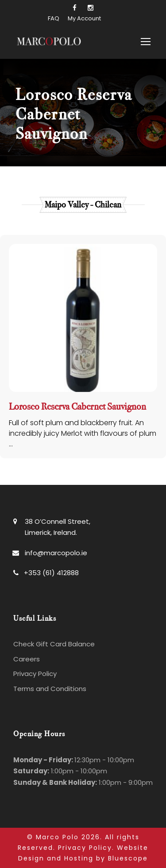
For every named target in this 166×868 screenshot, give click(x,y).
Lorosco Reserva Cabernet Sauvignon (77, 407)
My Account (84, 18)
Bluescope (128, 858)
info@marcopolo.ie (56, 553)
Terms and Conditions (50, 689)
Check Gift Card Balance (54, 644)
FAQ (54, 18)
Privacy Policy (35, 674)
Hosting (79, 858)
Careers (27, 659)
